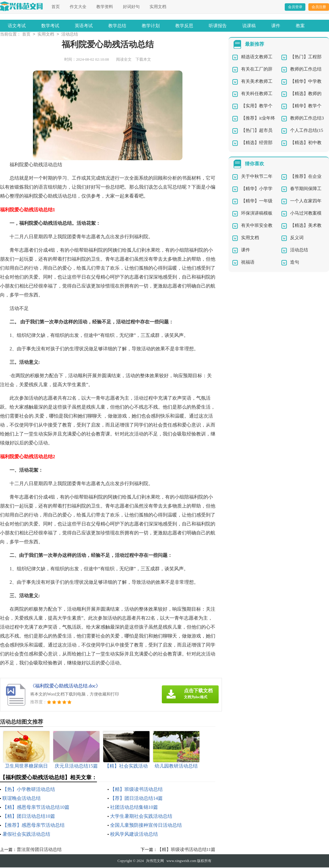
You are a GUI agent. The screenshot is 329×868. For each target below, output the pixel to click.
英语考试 (84, 26)
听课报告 (218, 26)
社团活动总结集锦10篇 (134, 808)
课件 (276, 26)
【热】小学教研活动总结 (29, 790)
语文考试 (17, 26)
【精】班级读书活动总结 (136, 790)
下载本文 (143, 60)
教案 (300, 26)
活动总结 (70, 35)
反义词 (297, 238)
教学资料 (105, 7)
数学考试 (50, 26)
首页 (56, 7)
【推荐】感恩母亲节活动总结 (33, 826)
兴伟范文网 (155, 861)
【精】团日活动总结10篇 (29, 817)
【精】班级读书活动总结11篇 (186, 850)
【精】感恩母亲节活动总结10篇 (36, 808)
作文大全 (78, 7)
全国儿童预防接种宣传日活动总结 (146, 826)
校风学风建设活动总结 (134, 835)
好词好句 (131, 7)
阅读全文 (124, 60)
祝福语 (248, 263)
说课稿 (249, 26)
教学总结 (117, 26)
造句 (295, 263)
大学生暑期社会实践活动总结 (141, 817)
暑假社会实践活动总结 (26, 835)
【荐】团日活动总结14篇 (136, 799)
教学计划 (151, 26)
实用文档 (158, 7)
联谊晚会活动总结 (22, 799)
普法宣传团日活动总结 (39, 850)
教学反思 (184, 26)
